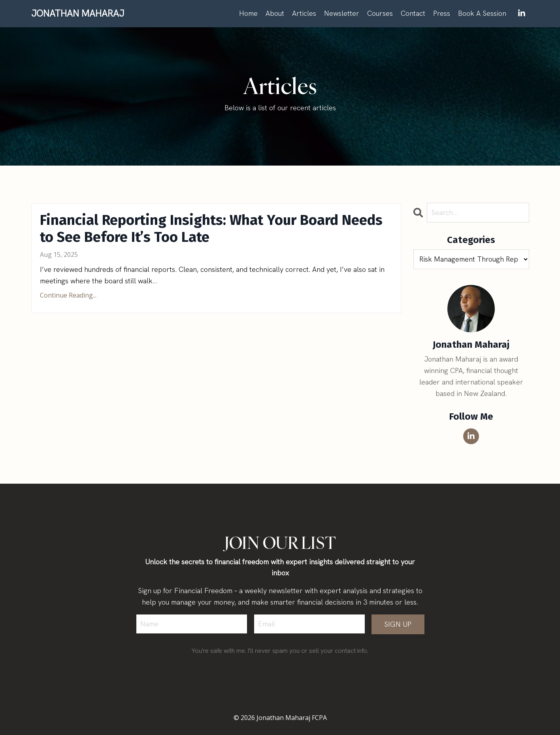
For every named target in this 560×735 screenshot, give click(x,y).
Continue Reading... (68, 295)
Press (442, 13)
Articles (304, 13)
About (275, 13)
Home (248, 13)
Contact (413, 13)
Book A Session (482, 13)
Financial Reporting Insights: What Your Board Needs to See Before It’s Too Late (211, 229)
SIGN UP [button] (398, 624)
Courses (380, 13)
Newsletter (342, 13)
